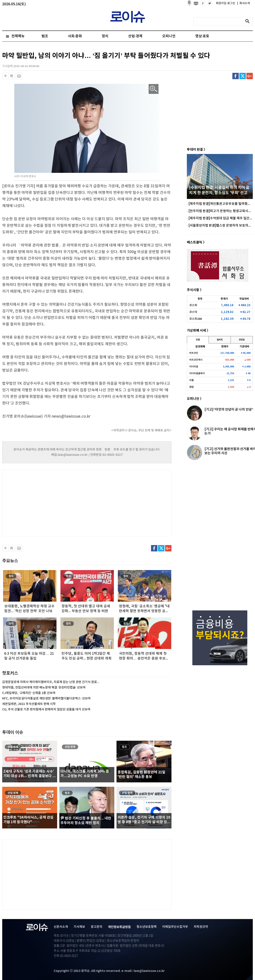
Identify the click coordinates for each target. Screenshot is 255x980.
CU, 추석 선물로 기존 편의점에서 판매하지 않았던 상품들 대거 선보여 (46, 709)
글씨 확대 (12, 76)
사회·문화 (75, 36)
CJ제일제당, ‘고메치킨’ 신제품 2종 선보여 (29, 693)
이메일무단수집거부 (175, 927)
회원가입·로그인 (226, 3)
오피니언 (169, 36)
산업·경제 (135, 36)
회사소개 (244, 3)
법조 (45, 36)
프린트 (19, 76)
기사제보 (79, 927)
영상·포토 (202, 36)
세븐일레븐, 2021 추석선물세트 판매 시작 (29, 704)
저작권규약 (201, 927)
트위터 (243, 76)
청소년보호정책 (147, 927)
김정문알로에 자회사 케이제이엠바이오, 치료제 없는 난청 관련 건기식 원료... (51, 682)
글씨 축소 (5, 76)
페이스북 (236, 76)
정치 (105, 36)
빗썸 (198, 340)
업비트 (220, 340)
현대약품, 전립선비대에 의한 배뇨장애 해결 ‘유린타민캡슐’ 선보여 (44, 688)
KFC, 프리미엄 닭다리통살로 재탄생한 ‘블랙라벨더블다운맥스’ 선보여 (46, 698)
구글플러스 (250, 76)
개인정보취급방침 (119, 927)
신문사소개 (61, 927)
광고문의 (97, 927)
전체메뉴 (18, 36)
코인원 (242, 340)
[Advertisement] (46, 503)
